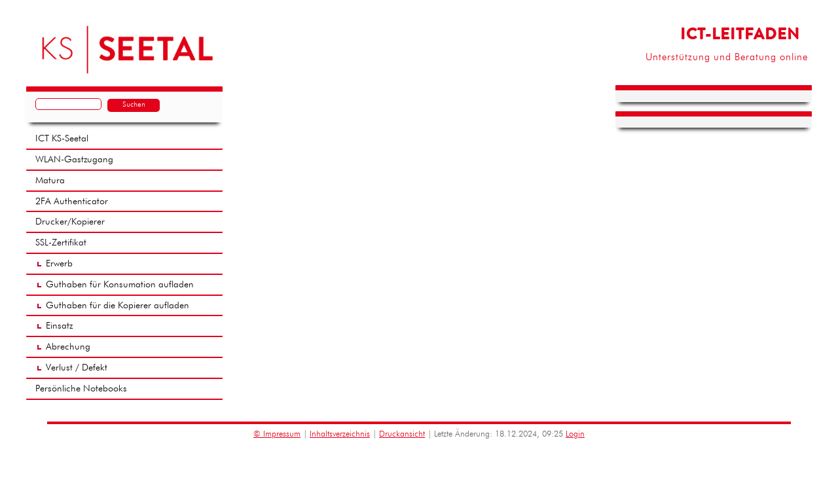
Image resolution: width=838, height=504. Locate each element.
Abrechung (68, 347)
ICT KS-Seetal (62, 139)
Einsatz (59, 326)
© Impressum (277, 434)
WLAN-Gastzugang (74, 160)
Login (575, 434)
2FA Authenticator (72, 202)
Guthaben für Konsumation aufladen (120, 285)
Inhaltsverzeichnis (340, 434)
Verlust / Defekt (77, 368)
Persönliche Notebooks (81, 389)
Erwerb (59, 264)
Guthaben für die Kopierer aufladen (118, 306)
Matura (50, 181)
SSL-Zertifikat (61, 243)
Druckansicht (402, 434)
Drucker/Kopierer (70, 222)
